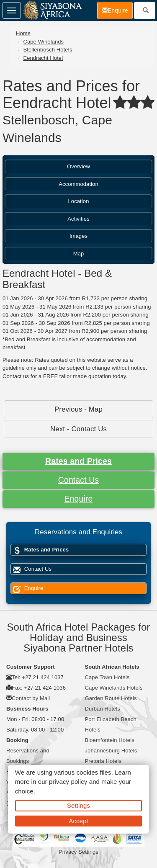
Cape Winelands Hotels (114, 688)
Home (23, 33)
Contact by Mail (31, 698)
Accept (78, 820)
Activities (78, 219)
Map (79, 254)
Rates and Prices (78, 461)
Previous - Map (78, 409)
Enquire (79, 499)
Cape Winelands (43, 42)
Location (79, 201)
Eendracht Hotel (43, 58)
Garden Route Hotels (111, 698)
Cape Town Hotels (107, 677)
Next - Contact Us (78, 429)
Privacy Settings (78, 852)
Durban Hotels (103, 709)
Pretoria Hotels (103, 761)
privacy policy (68, 782)
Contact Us (78, 480)
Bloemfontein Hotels (110, 740)
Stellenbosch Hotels (48, 50)
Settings (78, 805)
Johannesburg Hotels (111, 751)
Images (78, 236)
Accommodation (78, 184)
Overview (78, 166)
